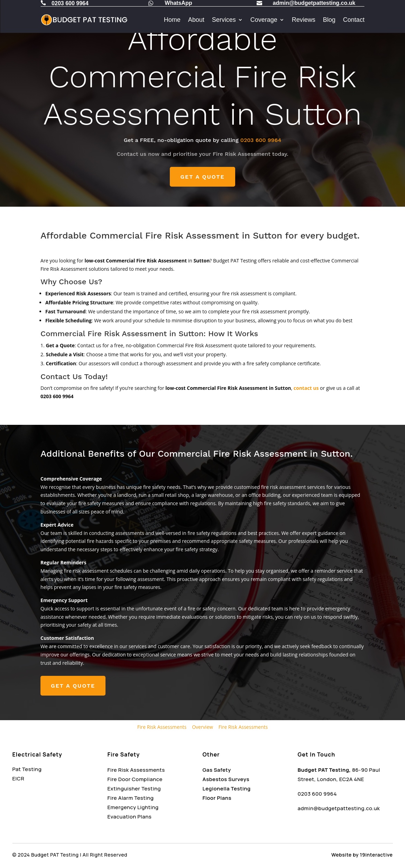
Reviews (304, 20)
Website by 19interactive (362, 855)
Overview (202, 727)
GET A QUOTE (202, 177)
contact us (306, 388)
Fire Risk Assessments (162, 727)
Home (172, 20)
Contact (354, 20)
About (196, 20)
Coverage (264, 20)
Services (224, 20)
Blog (329, 20)
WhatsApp (178, 3)
